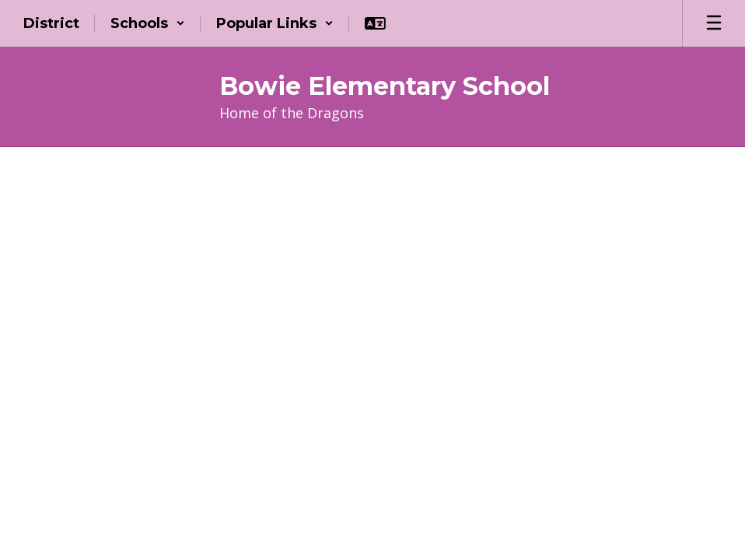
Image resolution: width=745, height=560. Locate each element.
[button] (148, 23)
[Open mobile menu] (714, 23)
